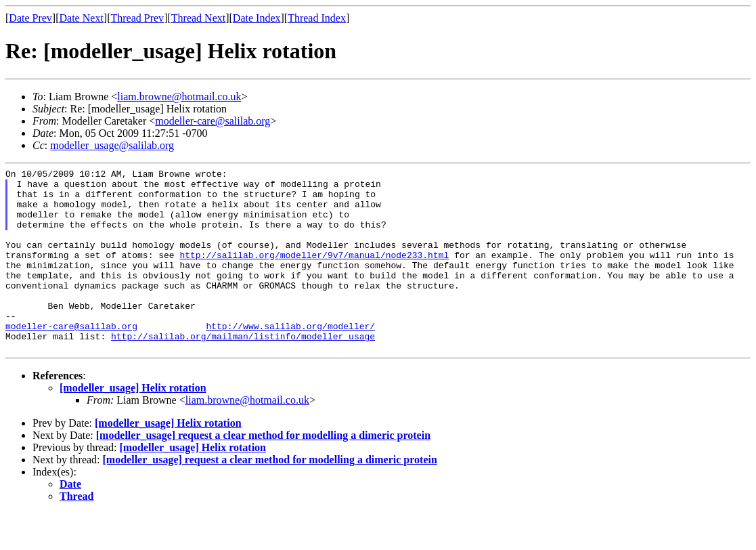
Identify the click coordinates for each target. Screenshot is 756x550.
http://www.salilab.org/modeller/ (290, 358)
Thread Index (317, 18)
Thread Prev (137, 18)
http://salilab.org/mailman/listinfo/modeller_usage (243, 371)
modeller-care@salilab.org (213, 121)
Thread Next (198, 18)
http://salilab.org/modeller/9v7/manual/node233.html (314, 273)
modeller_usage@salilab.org (112, 145)
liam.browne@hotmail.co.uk (179, 97)
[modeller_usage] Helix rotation (133, 424)
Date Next (82, 18)
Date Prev (30, 18)
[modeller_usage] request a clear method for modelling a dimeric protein (263, 472)
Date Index (257, 18)
